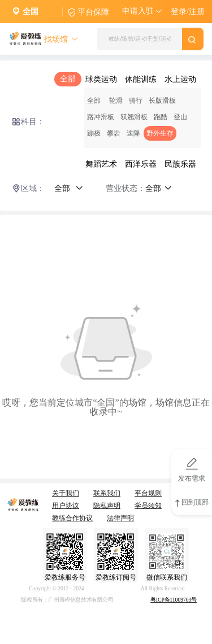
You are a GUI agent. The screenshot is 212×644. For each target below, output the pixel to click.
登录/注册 (188, 12)
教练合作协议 (72, 518)
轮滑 (116, 101)
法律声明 (120, 518)
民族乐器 (180, 164)
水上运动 (180, 79)
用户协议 (66, 506)
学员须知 (148, 506)
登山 (180, 117)
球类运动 (101, 79)
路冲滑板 (101, 117)
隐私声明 (107, 506)
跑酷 (161, 117)
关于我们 (66, 493)
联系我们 (107, 493)
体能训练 (141, 79)
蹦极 (94, 133)
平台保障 (93, 12)
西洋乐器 (141, 164)
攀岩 (114, 133)
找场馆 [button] (61, 39)
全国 (31, 12)
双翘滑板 (134, 117)
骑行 (136, 101)
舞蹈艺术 (101, 164)
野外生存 (160, 133)
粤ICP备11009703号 (174, 600)
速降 (133, 133)
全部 (68, 79)
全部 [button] (69, 188)
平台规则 (148, 493)
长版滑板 (162, 101)
